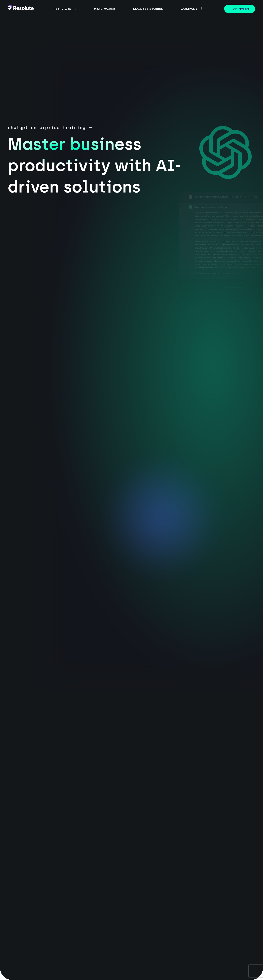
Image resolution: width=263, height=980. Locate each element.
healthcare (104, 9)
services (63, 9)
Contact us (240, 9)
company (189, 9)
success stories (148, 9)
